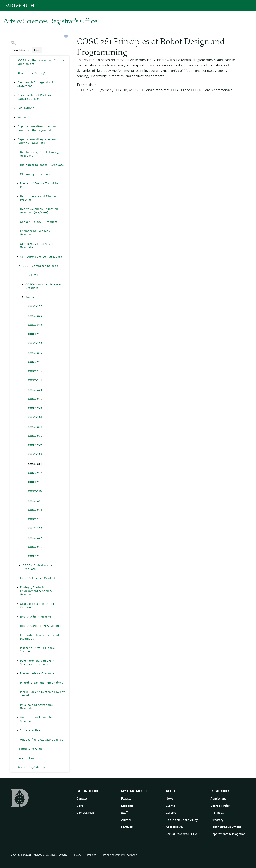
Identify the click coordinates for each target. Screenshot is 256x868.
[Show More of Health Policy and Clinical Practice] (17, 196)
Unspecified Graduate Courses (42, 740)
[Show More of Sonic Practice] (17, 730)
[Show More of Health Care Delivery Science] (17, 626)
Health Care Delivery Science (41, 626)
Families (127, 827)
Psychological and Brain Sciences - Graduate (37, 662)
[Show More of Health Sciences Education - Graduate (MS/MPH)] (17, 209)
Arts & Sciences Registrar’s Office (50, 21)
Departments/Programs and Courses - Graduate (37, 141)
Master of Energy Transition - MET (41, 185)
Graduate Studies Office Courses (37, 606)
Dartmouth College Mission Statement (37, 84)
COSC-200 (35, 306)
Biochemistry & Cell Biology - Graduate (41, 154)
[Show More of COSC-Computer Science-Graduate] (23, 284)
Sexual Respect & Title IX (183, 834)
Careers (171, 813)
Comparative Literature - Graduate (38, 246)
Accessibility (174, 827)
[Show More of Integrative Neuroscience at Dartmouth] (17, 635)
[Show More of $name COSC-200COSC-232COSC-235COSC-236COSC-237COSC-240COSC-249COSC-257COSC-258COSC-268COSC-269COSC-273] (23, 297)
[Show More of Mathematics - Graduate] (17, 673)
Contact (82, 798)
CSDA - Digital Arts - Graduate (37, 567)
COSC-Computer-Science (40, 266)
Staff (124, 813)
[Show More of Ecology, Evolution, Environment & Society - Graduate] (17, 587)
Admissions (218, 798)
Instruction (25, 117)
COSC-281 (35, 464)
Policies (92, 855)
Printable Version (30, 749)
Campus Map (85, 813)
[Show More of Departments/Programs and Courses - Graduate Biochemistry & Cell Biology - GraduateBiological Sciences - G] (15, 139)
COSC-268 (35, 390)
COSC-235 (35, 325)
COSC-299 (35, 556)
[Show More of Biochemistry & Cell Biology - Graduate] (17, 152)
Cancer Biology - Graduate (39, 222)
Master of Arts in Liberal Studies (38, 650)
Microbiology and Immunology (42, 683)
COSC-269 (35, 399)
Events (170, 806)
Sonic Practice (30, 730)
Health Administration (36, 617)
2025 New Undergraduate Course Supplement (41, 62)
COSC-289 (35, 482)
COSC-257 (35, 371)
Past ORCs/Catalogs (32, 767)
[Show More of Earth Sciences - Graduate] (17, 578)
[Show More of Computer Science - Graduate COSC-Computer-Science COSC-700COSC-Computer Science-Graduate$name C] (17, 257)
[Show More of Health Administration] (17, 617)
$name (30, 297)
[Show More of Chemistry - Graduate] (17, 174)
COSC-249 (35, 362)
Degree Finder (220, 806)
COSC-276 (35, 436)
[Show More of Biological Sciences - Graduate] (17, 165)
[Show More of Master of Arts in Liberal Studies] (17, 648)
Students (127, 806)
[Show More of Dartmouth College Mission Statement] (15, 82)
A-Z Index (217, 813)
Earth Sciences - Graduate (39, 578)
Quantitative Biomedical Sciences (37, 719)
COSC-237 (35, 343)
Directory (217, 820)
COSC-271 (35, 501)
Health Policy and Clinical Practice (38, 198)
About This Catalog (31, 73)
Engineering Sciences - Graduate (36, 233)
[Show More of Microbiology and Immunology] (17, 683)
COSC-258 (35, 380)
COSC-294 (35, 510)
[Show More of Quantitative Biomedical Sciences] (17, 718)
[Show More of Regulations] (15, 108)
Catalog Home (27, 758)
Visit (80, 806)
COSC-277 (35, 445)
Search (37, 50)
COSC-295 (35, 519)
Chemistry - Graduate (35, 174)
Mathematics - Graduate (37, 673)
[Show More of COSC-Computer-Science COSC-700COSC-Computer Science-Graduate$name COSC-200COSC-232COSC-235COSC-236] (20, 266)
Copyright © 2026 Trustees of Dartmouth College (39, 855)
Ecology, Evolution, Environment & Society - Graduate (37, 591)
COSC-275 (35, 427)
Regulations (26, 108)
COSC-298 (35, 547)
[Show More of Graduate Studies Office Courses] (17, 604)
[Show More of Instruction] (15, 117)
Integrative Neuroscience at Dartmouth (40, 637)
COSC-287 (35, 473)
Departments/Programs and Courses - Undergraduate (37, 128)
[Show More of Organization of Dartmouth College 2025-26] (15, 95)
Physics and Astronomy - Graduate (38, 707)
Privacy (77, 855)
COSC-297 (35, 538)
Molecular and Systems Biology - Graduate (43, 694)
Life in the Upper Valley (182, 820)
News (170, 798)
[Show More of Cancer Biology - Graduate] (17, 222)
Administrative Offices (226, 827)
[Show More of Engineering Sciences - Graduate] (17, 231)
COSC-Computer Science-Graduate (44, 286)
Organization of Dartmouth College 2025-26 (37, 97)
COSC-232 (35, 316)
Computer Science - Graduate (41, 257)
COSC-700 (33, 275)
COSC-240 (35, 353)
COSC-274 (35, 417)
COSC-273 (35, 408)
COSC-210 (35, 491)
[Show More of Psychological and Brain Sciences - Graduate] (17, 661)
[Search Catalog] (34, 43)
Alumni (126, 820)
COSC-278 (35, 454)
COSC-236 (35, 334)
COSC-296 (35, 528)
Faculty (126, 798)
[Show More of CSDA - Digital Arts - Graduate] (20, 565)
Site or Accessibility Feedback (119, 855)
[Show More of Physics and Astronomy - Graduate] (17, 705)
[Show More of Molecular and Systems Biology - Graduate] (17, 692)
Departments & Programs (228, 834)
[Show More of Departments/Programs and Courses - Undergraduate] (15, 127)
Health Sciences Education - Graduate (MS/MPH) (40, 211)
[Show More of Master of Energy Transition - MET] (17, 183)
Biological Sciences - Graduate (42, 165)
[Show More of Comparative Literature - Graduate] (17, 244)
